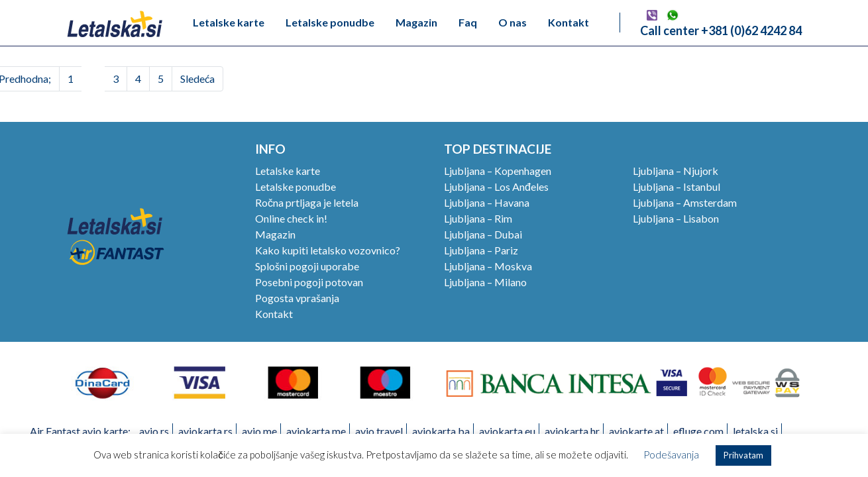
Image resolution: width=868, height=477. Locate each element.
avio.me (259, 431)
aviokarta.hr (572, 431)
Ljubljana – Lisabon (676, 218)
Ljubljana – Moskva (488, 266)
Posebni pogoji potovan (309, 282)
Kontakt (569, 22)
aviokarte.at (636, 431)
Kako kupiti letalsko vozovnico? (328, 250)
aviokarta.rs (205, 431)
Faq (468, 22)
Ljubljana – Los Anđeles (496, 186)
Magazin (416, 22)
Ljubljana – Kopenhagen (498, 171)
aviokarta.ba (441, 431)
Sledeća (197, 79)
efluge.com (698, 431)
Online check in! (291, 218)
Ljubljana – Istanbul (677, 186)
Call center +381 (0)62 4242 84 (721, 30)
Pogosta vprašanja (297, 298)
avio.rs (154, 431)
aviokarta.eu (507, 431)
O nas (513, 22)
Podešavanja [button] (671, 454)
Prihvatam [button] (743, 455)
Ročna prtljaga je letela (307, 202)
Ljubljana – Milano (485, 282)
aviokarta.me (316, 431)
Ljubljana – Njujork (676, 171)
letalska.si (755, 431)
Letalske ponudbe (330, 22)
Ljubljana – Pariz (481, 250)
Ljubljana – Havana (487, 202)
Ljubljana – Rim (478, 218)
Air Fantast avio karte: (80, 431)
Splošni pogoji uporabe (307, 266)
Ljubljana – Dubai (483, 234)
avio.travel (379, 431)
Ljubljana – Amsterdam (685, 202)
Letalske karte (229, 22)
